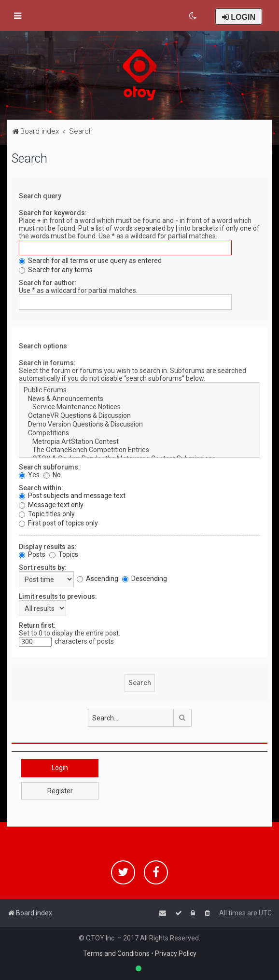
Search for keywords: (53, 213)
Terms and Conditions (116, 953)
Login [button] (60, 768)
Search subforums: (49, 467)
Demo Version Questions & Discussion (139, 425)
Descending (145, 579)
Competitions (139, 433)
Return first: (37, 625)
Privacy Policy (176, 953)
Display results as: (48, 547)
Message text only (51, 505)
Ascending (98, 579)
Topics (64, 554)
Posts (32, 554)
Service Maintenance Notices (139, 407)
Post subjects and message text (72, 496)
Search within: (41, 488)
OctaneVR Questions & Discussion (139, 416)
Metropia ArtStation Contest (139, 442)
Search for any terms (56, 270)
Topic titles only (47, 514)
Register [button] (60, 791)
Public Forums (139, 390)
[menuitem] (193, 16)
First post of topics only (58, 523)
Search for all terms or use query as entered (90, 261)
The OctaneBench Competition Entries (139, 450)
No (52, 475)
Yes (29, 475)
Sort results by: (43, 567)
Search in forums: (47, 363)
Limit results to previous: (58, 596)
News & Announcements (139, 399)
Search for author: (48, 283)
